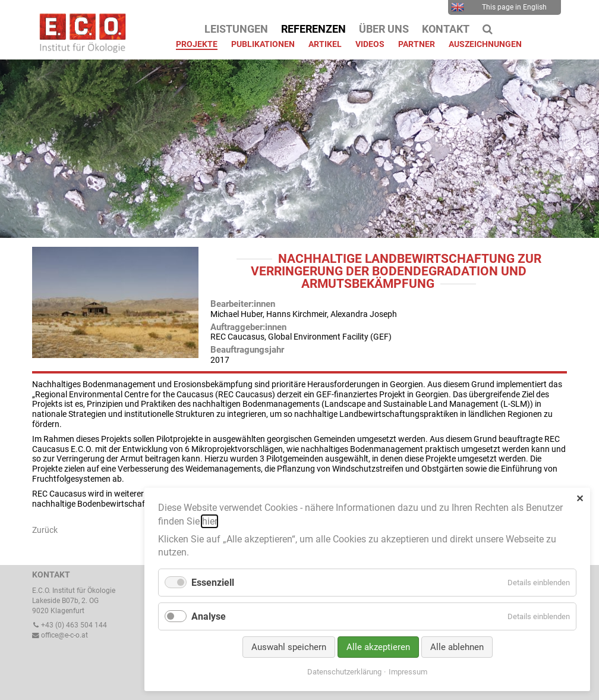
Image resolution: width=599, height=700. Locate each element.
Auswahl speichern (289, 647)
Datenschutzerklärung (344, 672)
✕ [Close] (580, 499)
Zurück (45, 530)
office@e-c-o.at (60, 635)
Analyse (209, 616)
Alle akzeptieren (378, 647)
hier (209, 521)
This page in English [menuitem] (499, 7)
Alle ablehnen (457, 647)
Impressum (408, 672)
